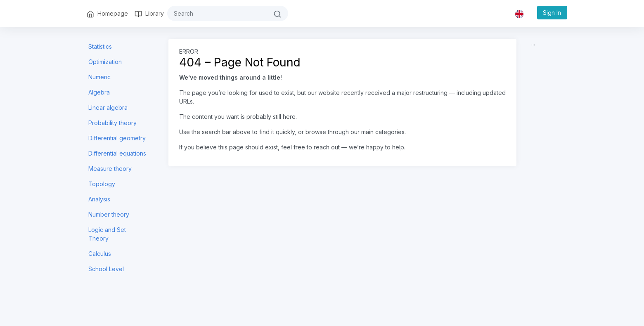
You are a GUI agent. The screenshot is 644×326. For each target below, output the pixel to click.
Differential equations (117, 153)
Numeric (99, 77)
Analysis (99, 199)
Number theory (109, 214)
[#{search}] (217, 13)
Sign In (552, 13)
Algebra (99, 92)
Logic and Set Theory (107, 234)
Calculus (100, 254)
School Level (106, 269)
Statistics (100, 46)
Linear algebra (108, 107)
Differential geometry (117, 138)
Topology (102, 184)
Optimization (105, 62)
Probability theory (112, 123)
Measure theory (110, 169)
